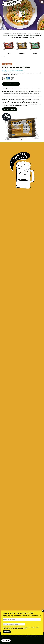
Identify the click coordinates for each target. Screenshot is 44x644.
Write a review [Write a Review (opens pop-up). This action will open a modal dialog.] (19, 71)
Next (43, 46)
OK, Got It (6, 641)
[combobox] (5, 624)
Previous (1, 46)
